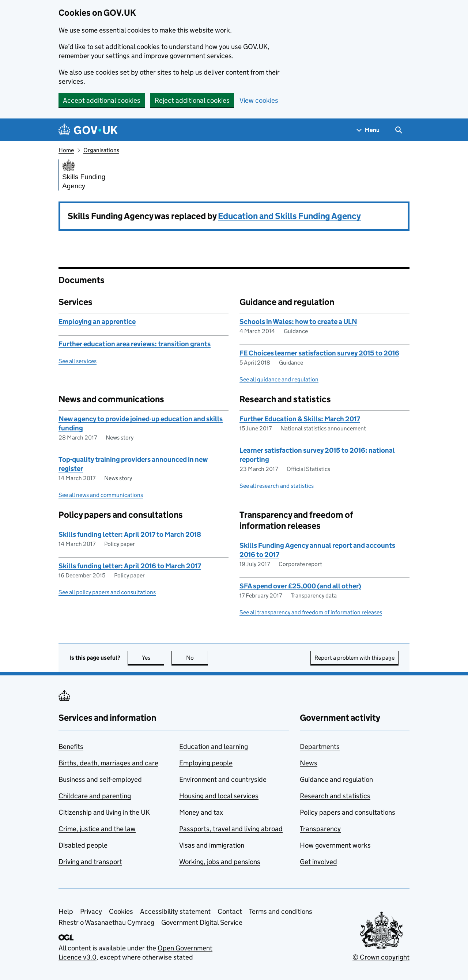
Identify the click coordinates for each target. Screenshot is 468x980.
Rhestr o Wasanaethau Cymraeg (106, 922)
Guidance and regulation (336, 779)
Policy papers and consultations (348, 812)
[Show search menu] (398, 130)
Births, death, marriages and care (108, 763)
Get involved (318, 862)
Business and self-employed (100, 779)
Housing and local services (219, 796)
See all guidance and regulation (279, 379)
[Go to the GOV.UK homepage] (88, 130)
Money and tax (201, 812)
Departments (320, 747)
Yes (153, 658)
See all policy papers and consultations (107, 592)
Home (66, 150)
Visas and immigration (212, 845)
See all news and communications (101, 495)
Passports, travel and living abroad (231, 829)
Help (66, 911)
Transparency (320, 829)
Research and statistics (335, 796)
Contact (230, 911)
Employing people (206, 763)
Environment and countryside (223, 779)
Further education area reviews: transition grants (135, 344)
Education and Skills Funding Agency (289, 216)
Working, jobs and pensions (220, 862)
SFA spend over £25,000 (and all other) (300, 586)
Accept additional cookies (102, 100)
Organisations (101, 150)
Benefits (71, 747)
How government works (335, 845)
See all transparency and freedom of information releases (311, 612)
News (309, 763)
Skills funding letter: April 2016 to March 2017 (130, 566)
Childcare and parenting (95, 796)
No (197, 658)
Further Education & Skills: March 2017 (300, 419)
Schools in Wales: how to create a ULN (298, 322)
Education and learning (214, 747)
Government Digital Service (202, 922)
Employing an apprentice (97, 322)
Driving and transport (90, 862)
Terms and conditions (281, 911)
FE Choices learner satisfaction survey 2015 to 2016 (319, 353)
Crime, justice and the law (97, 829)
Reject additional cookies (192, 100)
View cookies (259, 100)
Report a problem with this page (354, 658)
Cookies (121, 911)
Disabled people (83, 845)
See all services (78, 361)
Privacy (91, 911)
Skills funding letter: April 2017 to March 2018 (130, 534)
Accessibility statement (175, 911)
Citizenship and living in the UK (104, 812)
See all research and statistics (277, 486)
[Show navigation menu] (368, 130)
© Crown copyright (381, 957)
